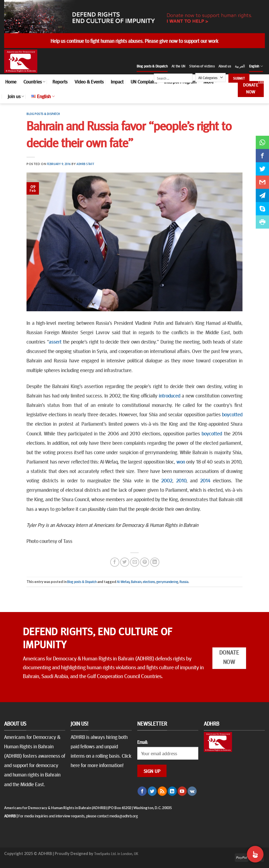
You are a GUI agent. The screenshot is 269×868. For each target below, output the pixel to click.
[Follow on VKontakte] (192, 791)
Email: (143, 742)
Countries (34, 82)
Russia (184, 582)
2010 (181, 480)
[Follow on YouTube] (182, 791)
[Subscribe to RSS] (162, 791)
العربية (240, 66)
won (181, 461)
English (256, 66)
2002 (167, 480)
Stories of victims (202, 66)
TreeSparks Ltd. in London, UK (116, 853)
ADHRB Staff (85, 164)
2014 (205, 480)
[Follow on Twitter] (152, 791)
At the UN (178, 66)
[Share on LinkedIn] (155, 562)
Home (11, 82)
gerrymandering (167, 582)
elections (149, 582)
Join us (16, 96)
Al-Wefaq (123, 582)
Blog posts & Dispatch (152, 66)
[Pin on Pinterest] (145, 562)
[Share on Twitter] (125, 562)
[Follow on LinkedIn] (172, 791)
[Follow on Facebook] (142, 791)
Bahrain (136, 582)
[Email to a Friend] (135, 562)
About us (225, 66)
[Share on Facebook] (115, 562)
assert (55, 341)
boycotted (232, 414)
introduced (170, 395)
